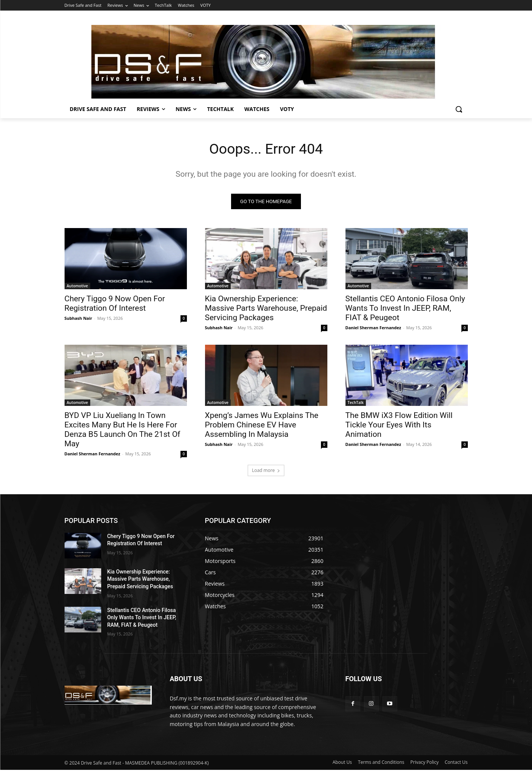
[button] (459, 109)
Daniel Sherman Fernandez (373, 329)
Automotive (78, 287)
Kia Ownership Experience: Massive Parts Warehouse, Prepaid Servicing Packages (266, 309)
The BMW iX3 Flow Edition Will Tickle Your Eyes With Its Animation (399, 426)
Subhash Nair (79, 319)
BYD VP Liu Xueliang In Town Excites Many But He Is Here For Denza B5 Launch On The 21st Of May (123, 431)
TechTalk (356, 404)
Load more (266, 471)
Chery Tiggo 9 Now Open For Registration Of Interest (115, 305)
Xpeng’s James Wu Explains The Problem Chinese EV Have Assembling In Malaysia (262, 426)
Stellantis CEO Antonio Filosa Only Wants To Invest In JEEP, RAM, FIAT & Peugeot (405, 309)
